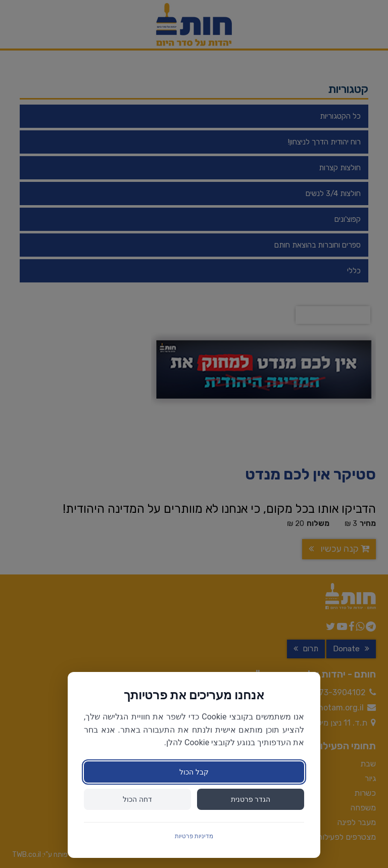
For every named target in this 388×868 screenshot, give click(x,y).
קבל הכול (194, 772)
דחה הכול (137, 799)
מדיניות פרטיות (194, 836)
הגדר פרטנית (251, 799)
